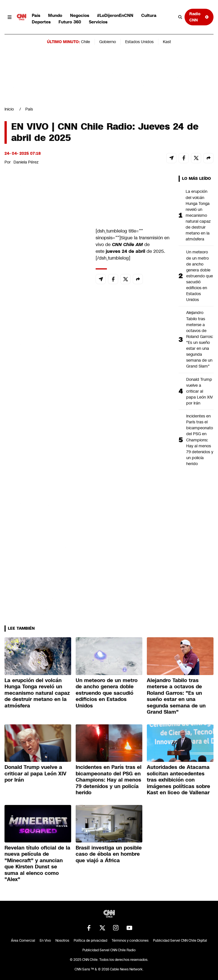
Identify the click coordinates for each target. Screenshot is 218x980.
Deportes (41, 22)
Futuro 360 (70, 22)
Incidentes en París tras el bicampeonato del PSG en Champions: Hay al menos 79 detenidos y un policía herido (200, 440)
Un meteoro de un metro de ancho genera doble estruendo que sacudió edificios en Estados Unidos (200, 276)
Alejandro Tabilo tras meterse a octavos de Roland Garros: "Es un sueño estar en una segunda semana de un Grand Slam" (200, 339)
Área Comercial (23, 941)
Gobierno (108, 42)
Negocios (80, 15)
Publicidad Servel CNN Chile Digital (180, 941)
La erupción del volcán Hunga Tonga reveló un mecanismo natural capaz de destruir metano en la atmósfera (198, 215)
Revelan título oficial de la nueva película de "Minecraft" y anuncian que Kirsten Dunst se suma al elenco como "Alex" (37, 864)
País (36, 15)
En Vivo (45, 941)
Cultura (149, 15)
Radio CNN (199, 17)
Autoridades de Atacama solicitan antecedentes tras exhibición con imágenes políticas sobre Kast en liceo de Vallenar (178, 780)
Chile (86, 42)
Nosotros (62, 941)
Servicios (98, 22)
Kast (167, 42)
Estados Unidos (139, 42)
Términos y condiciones (130, 941)
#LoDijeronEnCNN (115, 15)
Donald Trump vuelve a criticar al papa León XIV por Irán (200, 391)
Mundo (55, 15)
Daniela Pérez (26, 162)
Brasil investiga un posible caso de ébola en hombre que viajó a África (109, 854)
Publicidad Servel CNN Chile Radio (109, 950)
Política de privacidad (90, 941)
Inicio (9, 109)
